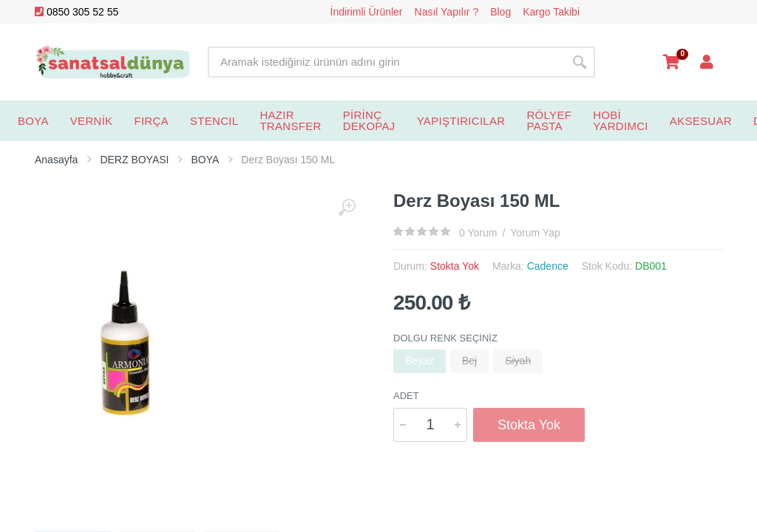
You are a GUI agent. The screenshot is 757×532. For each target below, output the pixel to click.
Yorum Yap (535, 233)
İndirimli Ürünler (367, 12)
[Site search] (386, 62)
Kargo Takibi (551, 12)
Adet (406, 396)
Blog (500, 12)
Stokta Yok (529, 425)
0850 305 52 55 (77, 12)
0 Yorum (478, 233)
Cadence (548, 266)
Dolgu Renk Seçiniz (445, 338)
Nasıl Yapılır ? (447, 12)
